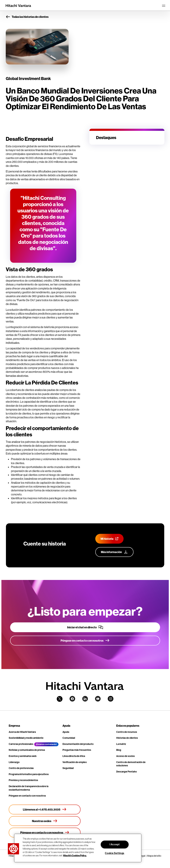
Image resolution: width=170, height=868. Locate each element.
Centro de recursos (127, 732)
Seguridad (68, 768)
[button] (13, 849)
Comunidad (69, 738)
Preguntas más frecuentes (77, 750)
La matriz (121, 744)
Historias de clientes (127, 738)
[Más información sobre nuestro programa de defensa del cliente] (114, 552)
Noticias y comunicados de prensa (27, 750)
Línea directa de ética (74, 756)
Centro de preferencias (21, 768)
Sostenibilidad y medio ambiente (26, 738)
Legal (142, 856)
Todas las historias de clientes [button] (27, 17)
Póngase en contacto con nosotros (27, 796)
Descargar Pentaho (127, 772)
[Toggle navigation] (164, 6)
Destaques (106, 137)
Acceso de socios (125, 756)
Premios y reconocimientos (23, 780)
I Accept (115, 845)
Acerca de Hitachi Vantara (22, 732)
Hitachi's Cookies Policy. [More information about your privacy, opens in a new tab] (75, 855)
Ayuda (66, 732)
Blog (119, 750)
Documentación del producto (78, 744)
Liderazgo (14, 762)
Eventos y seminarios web (23, 756)
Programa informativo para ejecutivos (29, 774)
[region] (78, 848)
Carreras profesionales (21, 744)
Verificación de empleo (75, 762)
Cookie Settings (115, 853)
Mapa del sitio (154, 856)
